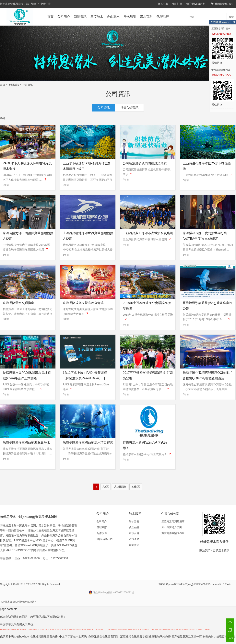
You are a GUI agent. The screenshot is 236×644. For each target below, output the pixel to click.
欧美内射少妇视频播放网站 (219, 637)
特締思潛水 (17, 4)
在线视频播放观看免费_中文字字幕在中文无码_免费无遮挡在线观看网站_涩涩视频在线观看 (86, 637)
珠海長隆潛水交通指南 (18, 303)
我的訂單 (177, 4)
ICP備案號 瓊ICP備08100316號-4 (19, 602)
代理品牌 (163, 17)
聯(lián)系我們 (105, 539)
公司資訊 (28, 85)
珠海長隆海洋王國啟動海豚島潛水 (26, 443)
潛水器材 (134, 521)
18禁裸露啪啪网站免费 (157, 637)
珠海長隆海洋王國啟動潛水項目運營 (88, 443)
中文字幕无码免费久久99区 (17, 624)
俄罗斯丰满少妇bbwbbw (15, 637)
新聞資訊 (80, 17)
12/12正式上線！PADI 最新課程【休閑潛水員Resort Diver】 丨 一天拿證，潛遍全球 (87, 378)
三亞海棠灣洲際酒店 (173, 521)
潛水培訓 (130, 17)
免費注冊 (46, 4)
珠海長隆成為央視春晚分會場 (83, 303)
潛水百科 (146, 17)
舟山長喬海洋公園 (172, 527)
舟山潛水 (113, 17)
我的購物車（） (223, 4)
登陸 (33, 4)
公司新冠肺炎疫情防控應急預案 (145, 163)
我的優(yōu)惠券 (196, 4)
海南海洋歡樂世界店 (173, 533)
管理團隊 (102, 527)
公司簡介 (64, 17)
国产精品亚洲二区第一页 (187, 637)
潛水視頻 (134, 539)
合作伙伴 (102, 533)
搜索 (231, 17)
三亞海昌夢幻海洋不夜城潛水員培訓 (148, 233)
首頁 (50, 17)
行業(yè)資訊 (129, 108)
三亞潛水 (97, 17)
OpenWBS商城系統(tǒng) (180, 584)
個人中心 (163, 4)
